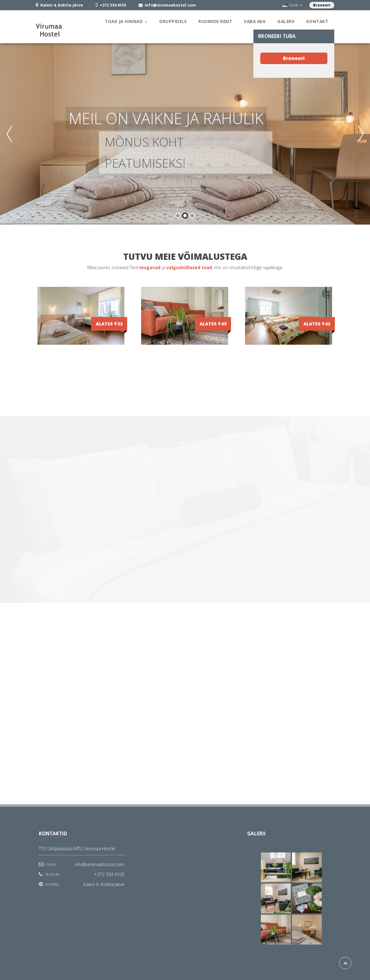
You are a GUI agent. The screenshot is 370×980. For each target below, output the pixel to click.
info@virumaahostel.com (99, 864)
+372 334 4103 (109, 874)
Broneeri (322, 5)
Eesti (292, 5)
